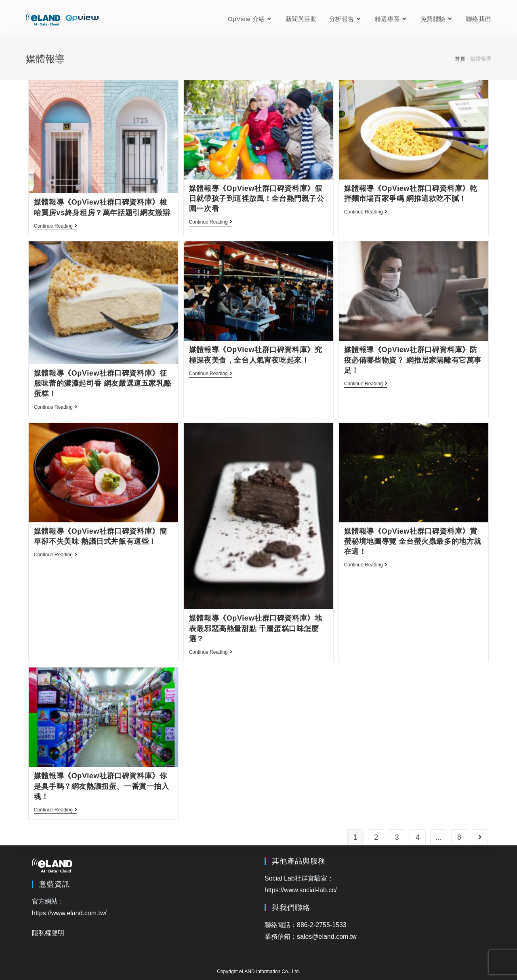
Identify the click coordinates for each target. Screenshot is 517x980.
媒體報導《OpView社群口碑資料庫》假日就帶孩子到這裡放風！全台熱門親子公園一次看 (257, 199)
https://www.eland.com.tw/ (69, 913)
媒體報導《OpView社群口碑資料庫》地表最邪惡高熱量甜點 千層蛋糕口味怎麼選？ (256, 628)
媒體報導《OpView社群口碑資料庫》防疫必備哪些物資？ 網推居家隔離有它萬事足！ (413, 360)
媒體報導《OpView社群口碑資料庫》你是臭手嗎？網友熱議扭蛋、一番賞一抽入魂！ (102, 786)
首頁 (460, 59)
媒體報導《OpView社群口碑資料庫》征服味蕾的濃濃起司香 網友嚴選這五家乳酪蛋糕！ (103, 383)
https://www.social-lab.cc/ (301, 890)
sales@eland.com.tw (327, 937)
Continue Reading (56, 227)
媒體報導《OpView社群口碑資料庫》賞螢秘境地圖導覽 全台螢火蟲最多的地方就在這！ (413, 541)
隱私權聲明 (48, 933)
